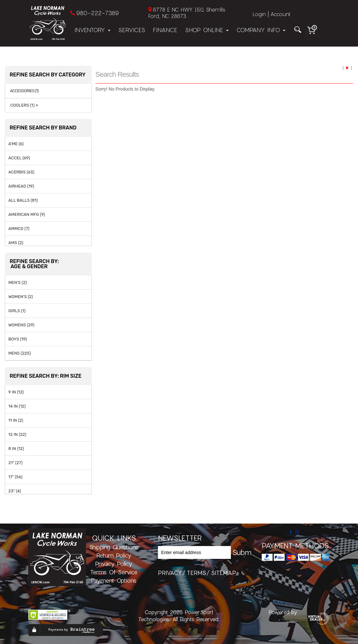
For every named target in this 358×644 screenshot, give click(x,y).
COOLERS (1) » (23, 105)
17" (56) (15, 477)
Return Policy (114, 555)
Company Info (261, 30)
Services (132, 30)
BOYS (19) (18, 339)
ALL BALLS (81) (23, 200)
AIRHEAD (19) (21, 186)
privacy (170, 573)
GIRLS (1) (17, 311)
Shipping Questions (114, 547)
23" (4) (15, 491)
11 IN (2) (16, 420)
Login (259, 14)
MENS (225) (20, 353)
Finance (165, 30)
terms (196, 573)
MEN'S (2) (17, 282)
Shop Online (207, 30)
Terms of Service (114, 572)
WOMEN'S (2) (21, 297)
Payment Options (114, 580)
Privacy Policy (114, 564)
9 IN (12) (16, 392)
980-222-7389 (97, 13)
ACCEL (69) (19, 158)
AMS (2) (16, 243)
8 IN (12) (16, 449)
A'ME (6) (16, 144)
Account (280, 14)
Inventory (92, 30)
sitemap (223, 573)
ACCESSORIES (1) (24, 91)
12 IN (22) (17, 434)
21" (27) (15, 463)
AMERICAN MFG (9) (27, 214)
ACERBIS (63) (21, 172)
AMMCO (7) (19, 229)
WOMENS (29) (21, 325)
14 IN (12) (17, 406)
